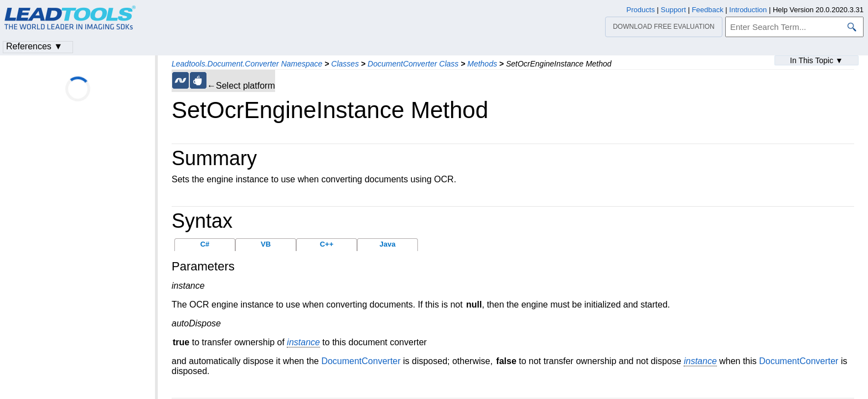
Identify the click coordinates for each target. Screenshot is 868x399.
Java (388, 244)
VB (266, 244)
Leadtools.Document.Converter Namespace (247, 64)
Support (674, 10)
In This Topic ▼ (817, 60)
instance (303, 342)
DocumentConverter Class (413, 64)
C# (205, 244)
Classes (345, 64)
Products (641, 10)
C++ (327, 244)
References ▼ (34, 46)
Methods (482, 64)
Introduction (748, 10)
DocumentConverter (361, 361)
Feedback (708, 10)
